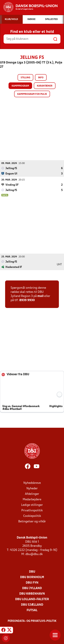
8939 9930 (27, 300)
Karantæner (45, 86)
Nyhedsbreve (32, 483)
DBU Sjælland (32, 605)
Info (41, 78)
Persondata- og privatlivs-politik (32, 621)
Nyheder (32, 489)
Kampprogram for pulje (32, 94)
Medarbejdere (32, 500)
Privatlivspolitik (32, 511)
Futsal (32, 610)
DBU (32, 572)
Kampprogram (20, 86)
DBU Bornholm (32, 577)
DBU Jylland (32, 588)
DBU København (32, 594)
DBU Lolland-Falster (32, 599)
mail (40, 296)
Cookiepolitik (32, 516)
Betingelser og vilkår (32, 522)
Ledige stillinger (32, 505)
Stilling (25, 78)
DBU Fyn (32, 583)
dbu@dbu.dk (34, 554)
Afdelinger (32, 494)
